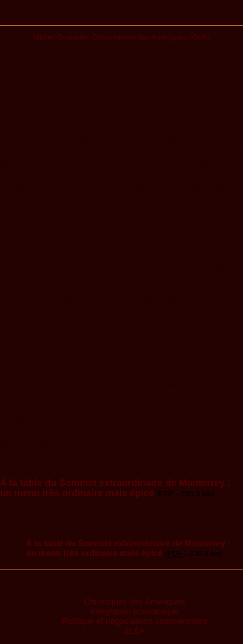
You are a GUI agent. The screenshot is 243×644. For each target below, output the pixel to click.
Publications (121, 17)
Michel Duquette (60, 37)
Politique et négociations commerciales (134, 621)
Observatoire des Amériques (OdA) (151, 37)
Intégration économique (135, 611)
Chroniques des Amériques (134, 602)
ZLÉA (134, 631)
